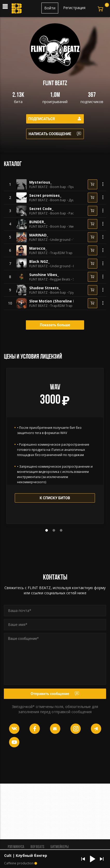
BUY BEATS (37, 847)
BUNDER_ (37, 222)
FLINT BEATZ (38, 187)
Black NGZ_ (39, 261)
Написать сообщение (55, 134)
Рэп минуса (16, 847)
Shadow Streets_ (45, 288)
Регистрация (74, 8)
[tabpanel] (55, 446)
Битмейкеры (60, 847)
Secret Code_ (41, 209)
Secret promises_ (45, 195)
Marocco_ (38, 248)
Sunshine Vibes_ (44, 275)
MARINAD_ (39, 235)
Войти (50, 8)
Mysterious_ (41, 182)
